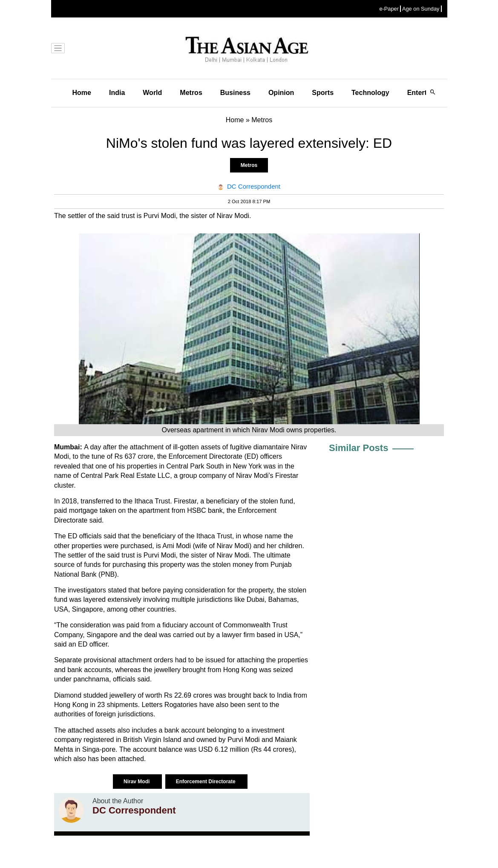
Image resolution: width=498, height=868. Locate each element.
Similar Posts (358, 448)
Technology (370, 93)
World (152, 93)
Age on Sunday (421, 9)
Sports (323, 93)
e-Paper (389, 9)
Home (82, 93)
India (117, 93)
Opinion (281, 93)
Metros (191, 93)
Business (235, 93)
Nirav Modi (137, 782)
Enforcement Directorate (206, 782)
